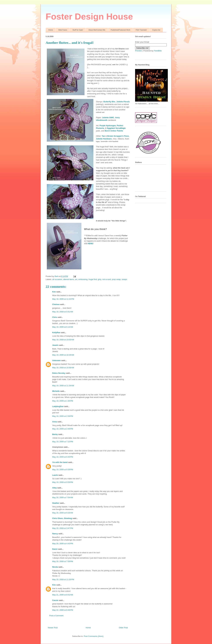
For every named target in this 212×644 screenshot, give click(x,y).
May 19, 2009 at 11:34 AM (63, 386)
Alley (54, 488)
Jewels (55, 345)
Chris (55, 317)
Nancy (55, 534)
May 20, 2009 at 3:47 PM (63, 528)
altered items (69, 279)
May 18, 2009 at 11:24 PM (63, 299)
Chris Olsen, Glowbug (62, 518)
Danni (55, 549)
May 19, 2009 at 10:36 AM (63, 368)
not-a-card (107, 279)
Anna (55, 422)
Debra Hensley (59, 373)
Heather (56, 503)
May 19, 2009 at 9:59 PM (63, 482)
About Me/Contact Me (97, 30)
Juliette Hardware (104, 139)
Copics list (156, 30)
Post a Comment (56, 616)
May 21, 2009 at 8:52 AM (63, 595)
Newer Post (53, 628)
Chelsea (56, 304)
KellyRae (56, 332)
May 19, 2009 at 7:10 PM (63, 442)
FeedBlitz (158, 51)
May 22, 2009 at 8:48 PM (63, 610)
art (76, 279)
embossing (83, 279)
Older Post (123, 628)
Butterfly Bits (109, 102)
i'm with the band (60, 462)
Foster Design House (89, 17)
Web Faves (63, 30)
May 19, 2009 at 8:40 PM (63, 457)
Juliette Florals (123, 102)
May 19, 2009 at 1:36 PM (63, 401)
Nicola (55, 567)
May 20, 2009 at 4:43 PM (63, 544)
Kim (54, 292)
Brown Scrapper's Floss (118, 136)
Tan (103, 136)
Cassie (55, 600)
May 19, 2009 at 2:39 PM (63, 416)
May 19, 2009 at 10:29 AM (63, 355)
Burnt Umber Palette (114, 131)
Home (51, 30)
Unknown (56, 360)
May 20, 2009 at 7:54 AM (63, 498)
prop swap (116, 279)
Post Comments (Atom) (94, 636)
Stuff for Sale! (78, 30)
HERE (90, 244)
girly (100, 279)
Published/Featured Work (120, 30)
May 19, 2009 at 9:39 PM (63, 470)
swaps (124, 279)
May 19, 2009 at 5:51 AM (63, 312)
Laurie (55, 475)
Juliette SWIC (108, 118)
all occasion (57, 279)
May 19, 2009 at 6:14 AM (63, 327)
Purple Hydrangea (108, 126)
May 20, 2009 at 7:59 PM (63, 561)
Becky (55, 434)
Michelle (56, 391)
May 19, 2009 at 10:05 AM (63, 340)
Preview (138, 51)
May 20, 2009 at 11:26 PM (63, 579)
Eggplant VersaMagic (116, 128)
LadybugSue (58, 406)
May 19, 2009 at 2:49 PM (63, 429)
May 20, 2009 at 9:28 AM (63, 513)
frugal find (93, 279)
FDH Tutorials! (141, 30)
